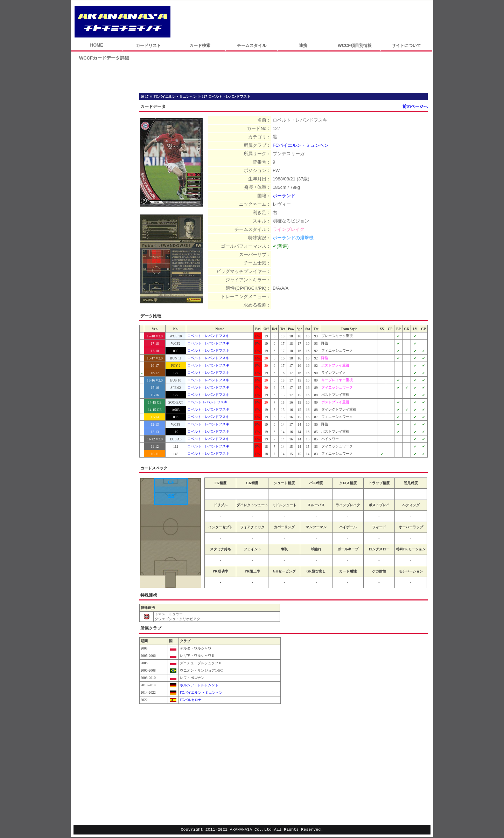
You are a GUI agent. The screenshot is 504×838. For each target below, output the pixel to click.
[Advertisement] (302, 22)
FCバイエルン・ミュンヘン (301, 145)
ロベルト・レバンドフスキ (208, 336)
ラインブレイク (289, 229)
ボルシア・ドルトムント (199, 685)
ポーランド (284, 196)
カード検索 (200, 46)
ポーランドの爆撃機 (293, 238)
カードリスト (148, 46)
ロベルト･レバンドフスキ (207, 402)
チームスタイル (252, 46)
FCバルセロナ (190, 700)
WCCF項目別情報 (355, 46)
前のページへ (415, 106)
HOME (96, 45)
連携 (303, 46)
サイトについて (406, 46)
